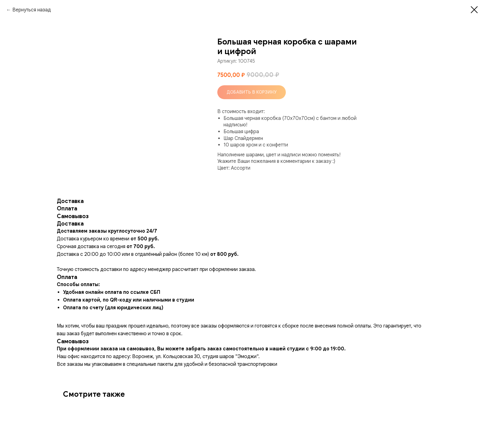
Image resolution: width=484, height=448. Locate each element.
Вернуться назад (32, 10)
